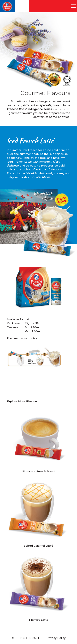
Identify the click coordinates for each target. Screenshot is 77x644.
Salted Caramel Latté (38, 546)
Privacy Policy (56, 638)
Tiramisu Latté (38, 620)
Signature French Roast (39, 471)
